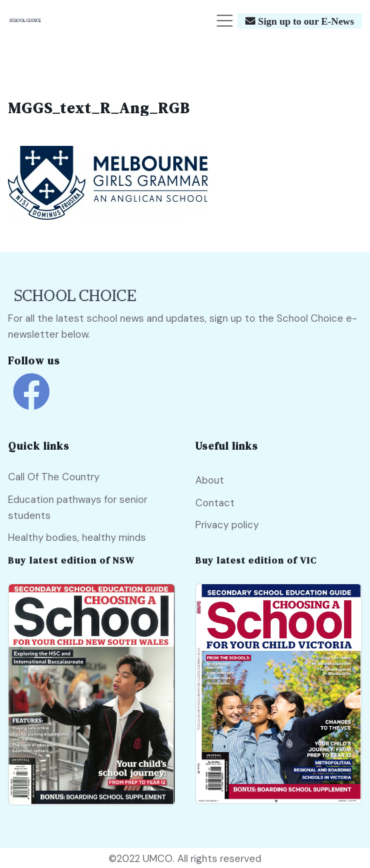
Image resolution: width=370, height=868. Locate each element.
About (210, 480)
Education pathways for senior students (78, 508)
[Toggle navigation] (225, 21)
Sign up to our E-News (305, 21)
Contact (215, 503)
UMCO (158, 859)
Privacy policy (227, 525)
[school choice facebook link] (31, 401)
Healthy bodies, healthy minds (77, 538)
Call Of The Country (54, 477)
